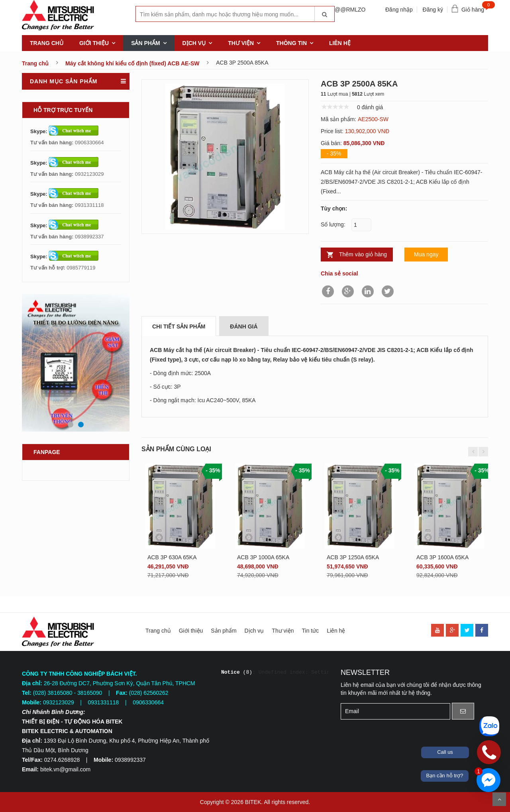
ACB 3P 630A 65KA (172, 557)
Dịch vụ (194, 43)
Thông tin (291, 43)
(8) (237, 672)
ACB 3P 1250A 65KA (353, 557)
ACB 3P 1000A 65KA (263, 557)
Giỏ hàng (475, 8)
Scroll (499, 799)
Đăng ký (433, 10)
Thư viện (241, 43)
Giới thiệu (94, 43)
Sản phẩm (145, 43)
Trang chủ (47, 43)
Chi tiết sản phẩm (179, 326)
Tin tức (310, 631)
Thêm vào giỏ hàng (363, 254)
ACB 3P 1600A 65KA (442, 557)
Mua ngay (426, 254)
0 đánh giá (370, 107)
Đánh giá (244, 326)
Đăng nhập (399, 10)
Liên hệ (340, 43)
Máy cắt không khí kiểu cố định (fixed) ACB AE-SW (132, 63)
